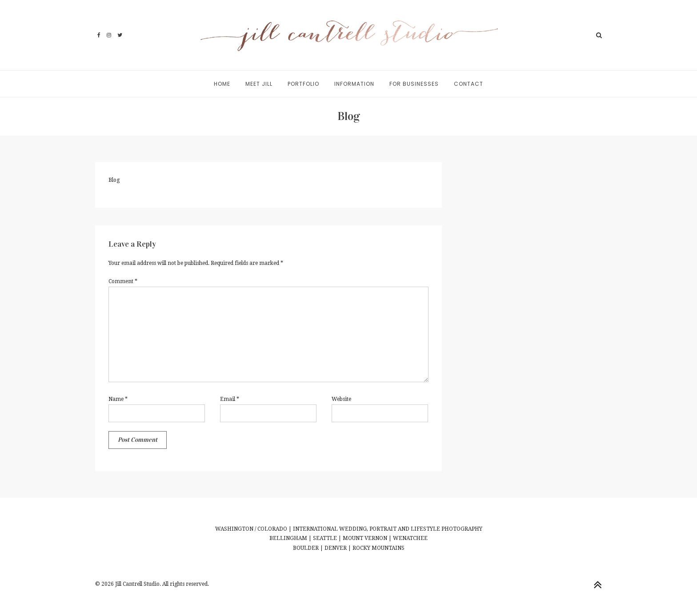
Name (118, 399)
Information (354, 84)
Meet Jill (259, 84)
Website (341, 399)
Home (222, 84)
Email (230, 399)
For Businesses (414, 84)
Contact (469, 84)
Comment (123, 281)
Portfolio (303, 84)
